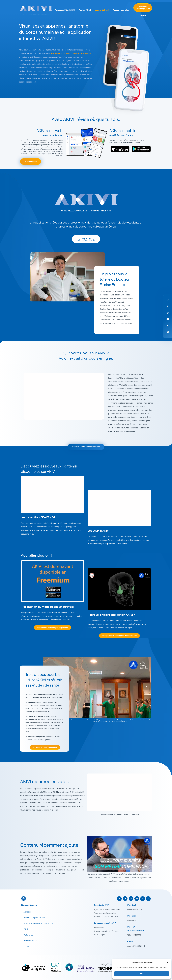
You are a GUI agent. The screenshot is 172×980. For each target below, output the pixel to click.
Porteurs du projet (121, 10)
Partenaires (28, 935)
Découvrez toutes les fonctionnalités (86, 447)
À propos (27, 912)
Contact (27, 946)
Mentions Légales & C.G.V (34, 918)
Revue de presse (31, 941)
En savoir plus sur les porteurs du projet (86, 239)
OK (141, 974)
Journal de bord (102, 10)
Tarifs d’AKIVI (85, 10)
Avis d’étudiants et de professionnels (39, 923)
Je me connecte (31, 161)
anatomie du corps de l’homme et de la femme (71, 53)
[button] (168, 962)
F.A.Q (26, 929)
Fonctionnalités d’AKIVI (65, 10)
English (143, 15)
